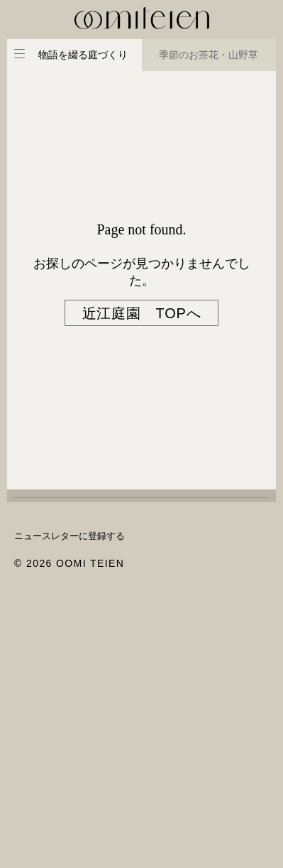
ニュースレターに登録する (70, 536)
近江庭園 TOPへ (142, 313)
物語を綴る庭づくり (83, 55)
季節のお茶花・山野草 (209, 55)
